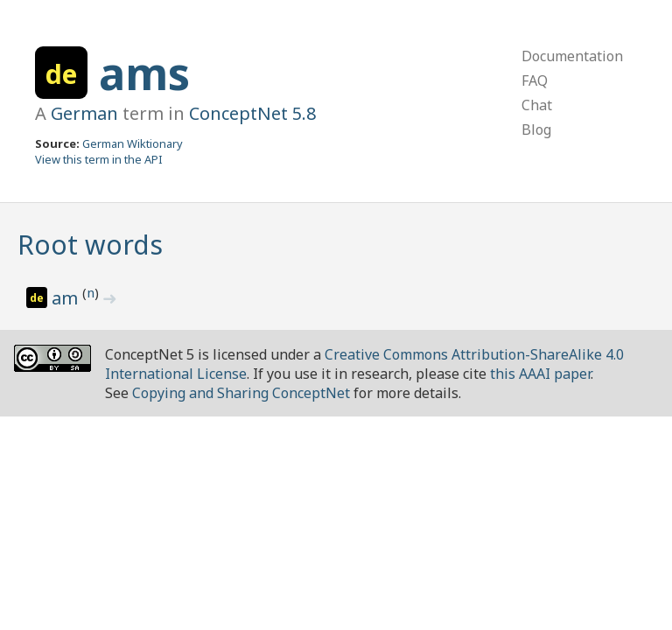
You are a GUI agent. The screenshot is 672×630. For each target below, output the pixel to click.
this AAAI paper (540, 374)
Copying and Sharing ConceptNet (241, 393)
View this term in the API (99, 159)
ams (144, 73)
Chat (537, 105)
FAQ (535, 80)
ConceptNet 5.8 (252, 113)
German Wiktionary (133, 143)
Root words (90, 245)
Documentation (572, 56)
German (84, 113)
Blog (536, 129)
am (67, 298)
